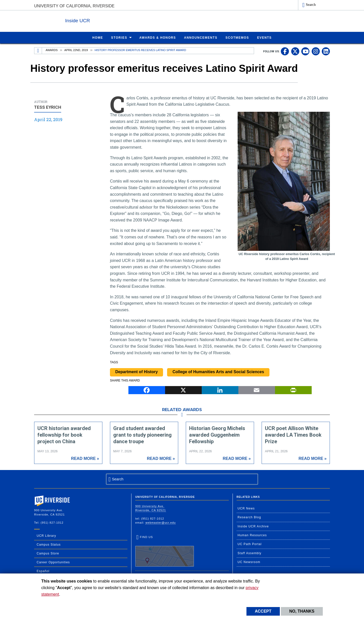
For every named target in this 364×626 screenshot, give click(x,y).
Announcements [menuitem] (201, 37)
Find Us (165, 551)
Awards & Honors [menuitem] (158, 37)
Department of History (136, 372)
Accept (263, 611)
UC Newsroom (249, 562)
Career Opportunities (53, 562)
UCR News (246, 508)
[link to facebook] (285, 51)
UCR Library (46, 535)
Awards (52, 50)
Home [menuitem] (98, 37)
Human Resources (252, 535)
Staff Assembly (250, 553)
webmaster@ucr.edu (161, 522)
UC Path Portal (250, 544)
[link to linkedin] (326, 51)
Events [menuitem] (264, 37)
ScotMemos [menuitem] (237, 37)
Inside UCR (96, 20)
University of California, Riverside (74, 6)
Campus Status (49, 544)
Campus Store (48, 553)
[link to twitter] (295, 51)
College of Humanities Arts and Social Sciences (218, 372)
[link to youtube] (305, 51)
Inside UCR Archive (253, 526)
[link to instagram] (316, 51)
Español (43, 571)
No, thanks (302, 611)
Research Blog (249, 517)
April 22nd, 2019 (76, 50)
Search (311, 5)
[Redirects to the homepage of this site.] (38, 51)
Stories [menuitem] (119, 37)
